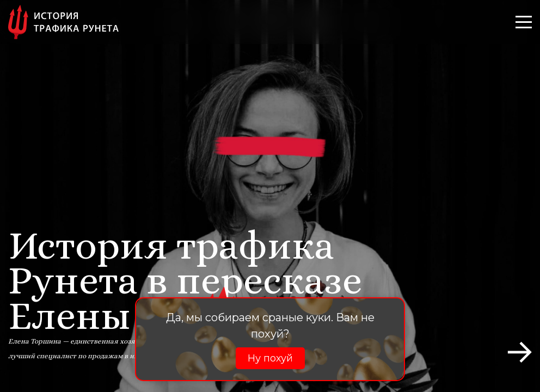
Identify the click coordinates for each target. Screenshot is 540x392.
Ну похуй (270, 358)
